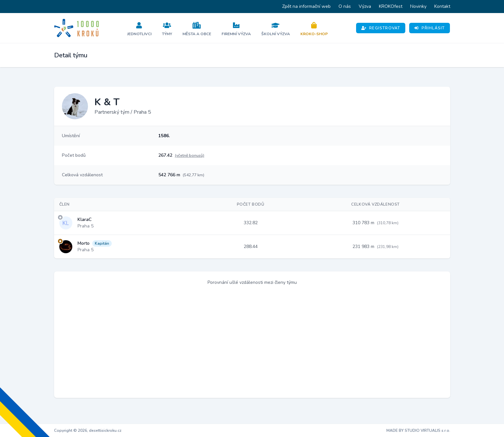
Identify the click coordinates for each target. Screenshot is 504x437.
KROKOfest (391, 6)
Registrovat (381, 28)
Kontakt (442, 6)
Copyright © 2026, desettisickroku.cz (88, 430)
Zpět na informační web (306, 6)
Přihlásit (430, 28)
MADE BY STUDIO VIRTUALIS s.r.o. (418, 430)
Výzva (365, 6)
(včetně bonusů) (190, 155)
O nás (345, 6)
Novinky (418, 6)
